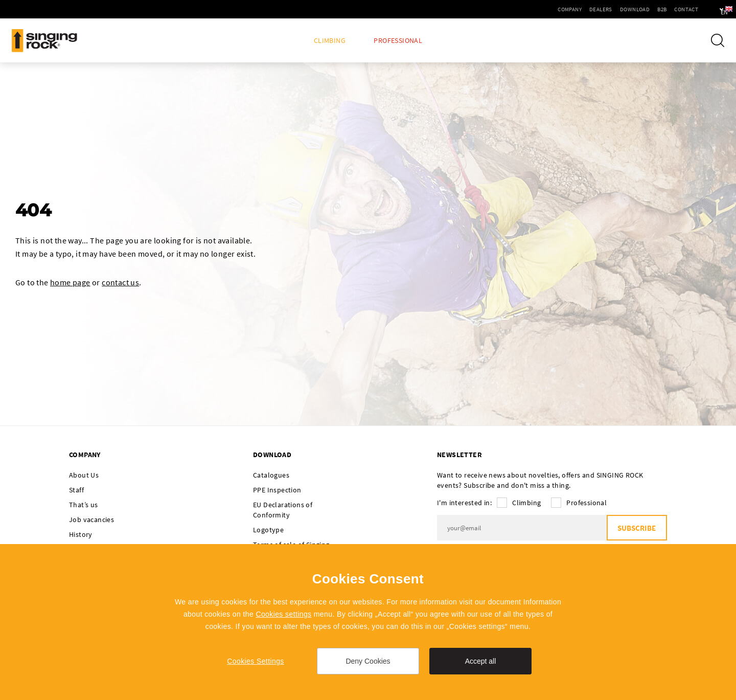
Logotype (268, 530)
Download (606, 9)
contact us (120, 282)
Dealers (572, 9)
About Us (84, 475)
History (81, 534)
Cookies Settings (255, 661)
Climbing (330, 41)
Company (540, 9)
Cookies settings (283, 614)
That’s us (84, 505)
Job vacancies (91, 520)
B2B (633, 9)
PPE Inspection (277, 490)
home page (70, 282)
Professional (398, 41)
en (711, 9)
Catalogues (271, 475)
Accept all (481, 661)
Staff (76, 490)
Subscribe (637, 528)
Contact (657, 9)
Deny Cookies (368, 661)
